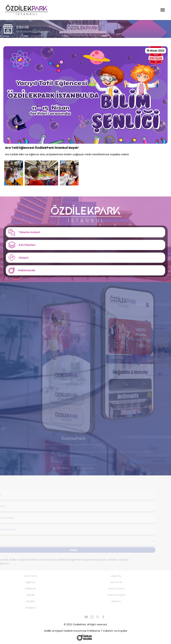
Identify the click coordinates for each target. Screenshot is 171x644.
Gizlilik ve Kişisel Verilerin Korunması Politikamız (72, 631)
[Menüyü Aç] (163, 10)
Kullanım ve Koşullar (115, 631)
